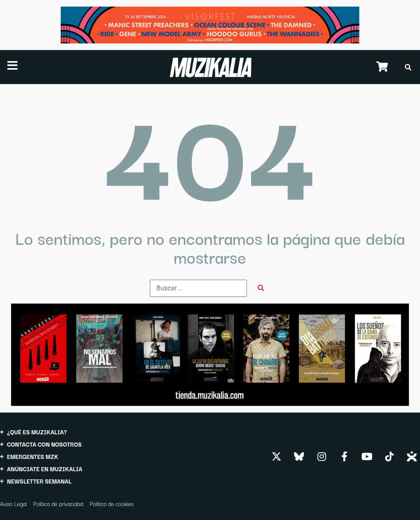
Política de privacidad (58, 504)
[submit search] (261, 288)
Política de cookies (112, 504)
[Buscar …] (198, 288)
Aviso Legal (13, 504)
